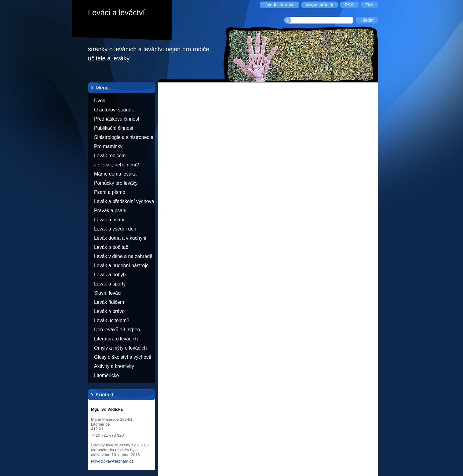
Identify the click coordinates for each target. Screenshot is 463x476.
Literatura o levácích (116, 339)
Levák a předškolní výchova (124, 201)
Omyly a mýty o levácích (120, 348)
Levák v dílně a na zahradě (123, 256)
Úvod (100, 101)
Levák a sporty (110, 284)
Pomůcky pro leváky (116, 183)
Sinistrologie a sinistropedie (124, 137)
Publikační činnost (114, 128)
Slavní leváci (108, 293)
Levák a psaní (109, 220)
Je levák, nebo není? (117, 165)
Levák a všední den (115, 229)
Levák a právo (109, 311)
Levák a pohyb (110, 275)
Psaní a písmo (110, 192)
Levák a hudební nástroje (121, 265)
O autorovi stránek (114, 110)
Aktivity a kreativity (114, 366)
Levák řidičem (109, 302)
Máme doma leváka (115, 174)
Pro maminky (108, 146)
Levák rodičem (110, 156)
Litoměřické (106, 375)
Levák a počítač (111, 247)
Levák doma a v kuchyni (120, 238)
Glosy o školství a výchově (123, 357)
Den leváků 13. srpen (117, 330)
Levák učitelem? (112, 320)
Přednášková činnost (117, 119)
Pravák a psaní (110, 211)
